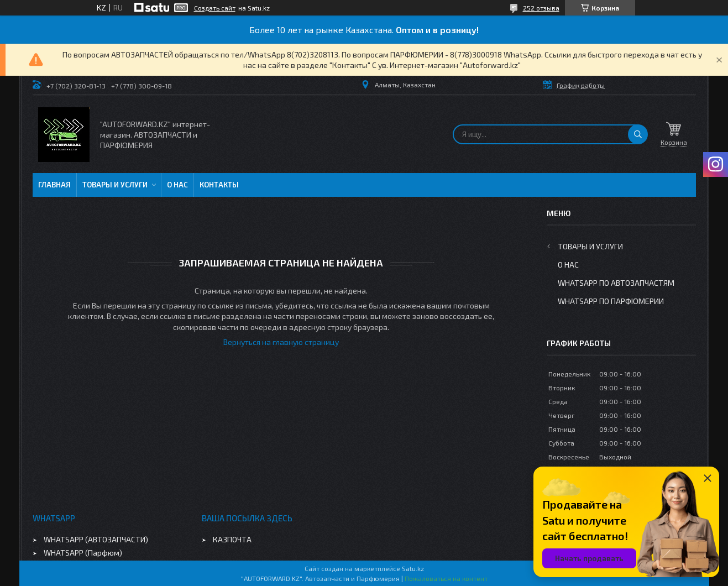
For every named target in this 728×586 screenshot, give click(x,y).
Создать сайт (215, 8)
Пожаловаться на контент (446, 578)
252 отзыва (541, 8)
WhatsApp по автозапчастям (616, 283)
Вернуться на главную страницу (281, 342)
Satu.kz (413, 568)
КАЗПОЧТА (232, 539)
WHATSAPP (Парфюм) (83, 553)
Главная (54, 185)
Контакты (219, 185)
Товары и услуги (115, 185)
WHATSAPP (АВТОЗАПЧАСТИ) (96, 539)
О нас (177, 185)
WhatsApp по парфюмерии (611, 301)
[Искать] (638, 134)
